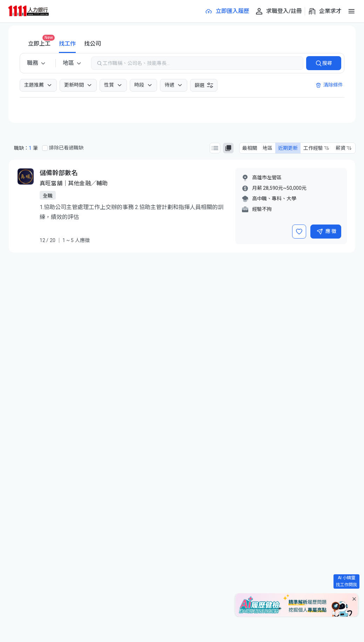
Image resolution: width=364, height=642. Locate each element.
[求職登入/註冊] (278, 11)
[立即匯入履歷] (227, 11)
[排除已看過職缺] (45, 148)
